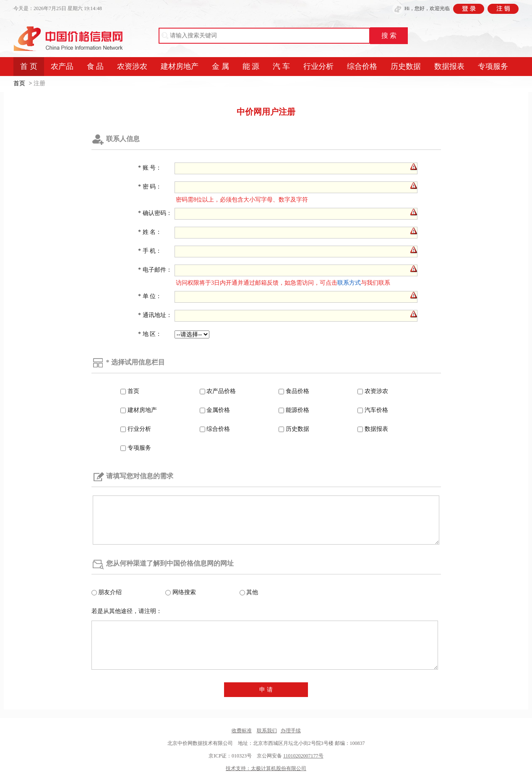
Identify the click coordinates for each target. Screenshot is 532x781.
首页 (19, 83)
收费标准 (242, 731)
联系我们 (267, 731)
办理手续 (291, 731)
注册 (39, 83)
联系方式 (349, 283)
